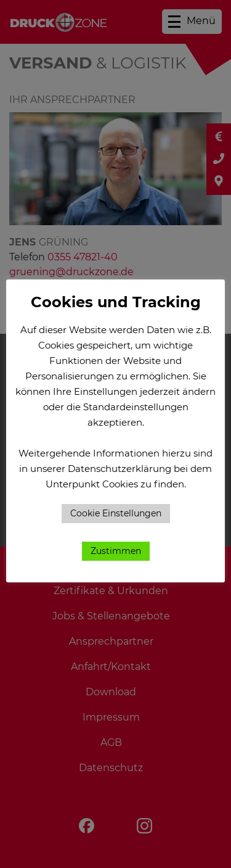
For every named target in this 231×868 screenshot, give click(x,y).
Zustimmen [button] (116, 551)
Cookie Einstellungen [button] (116, 513)
